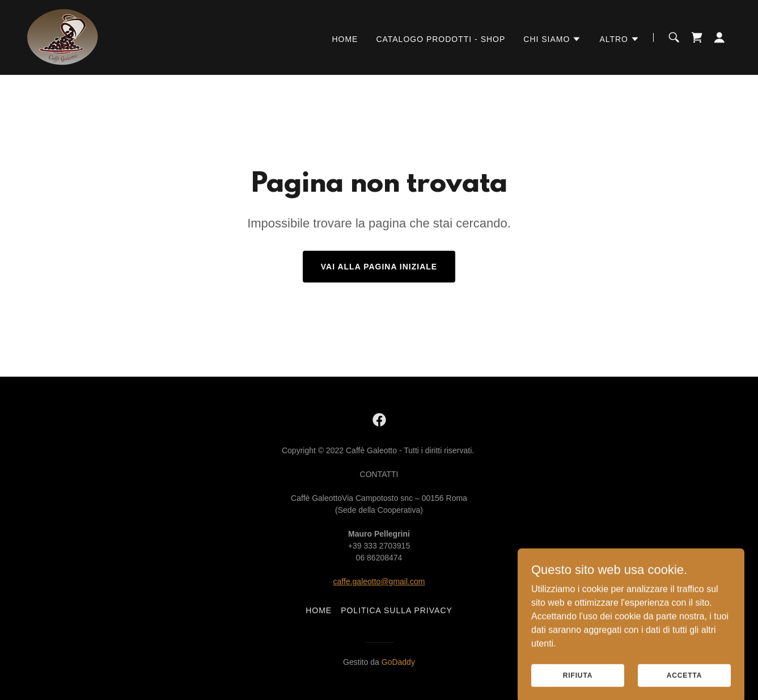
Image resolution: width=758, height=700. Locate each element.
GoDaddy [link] (398, 662)
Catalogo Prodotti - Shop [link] (441, 39)
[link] (63, 37)
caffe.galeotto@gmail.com (379, 581)
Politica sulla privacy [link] (397, 610)
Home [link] (345, 39)
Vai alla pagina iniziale (379, 267)
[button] (552, 39)
